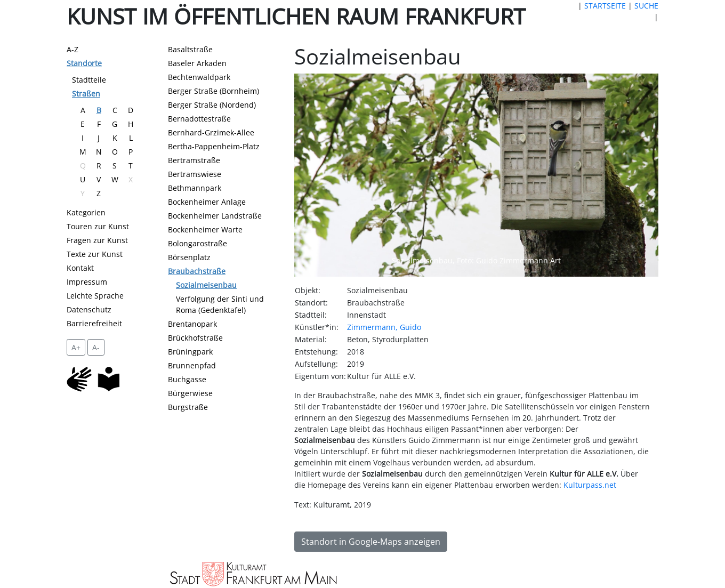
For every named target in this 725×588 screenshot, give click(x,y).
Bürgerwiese (190, 393)
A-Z (72, 49)
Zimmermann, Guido (384, 327)
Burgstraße (188, 407)
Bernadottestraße (199, 119)
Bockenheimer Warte (205, 229)
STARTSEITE (605, 6)
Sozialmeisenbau (206, 285)
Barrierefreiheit (94, 323)
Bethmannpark (195, 188)
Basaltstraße (190, 49)
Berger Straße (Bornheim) (214, 91)
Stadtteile (89, 80)
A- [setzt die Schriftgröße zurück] (96, 347)
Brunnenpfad (192, 365)
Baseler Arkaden (197, 63)
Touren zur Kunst (98, 226)
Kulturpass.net (590, 485)
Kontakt (80, 268)
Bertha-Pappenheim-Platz (214, 146)
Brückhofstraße (195, 338)
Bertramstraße (194, 160)
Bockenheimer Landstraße (215, 216)
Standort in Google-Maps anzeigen (371, 542)
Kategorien (86, 212)
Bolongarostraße (198, 243)
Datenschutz (89, 309)
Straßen (86, 94)
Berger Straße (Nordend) (212, 105)
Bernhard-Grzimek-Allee (211, 132)
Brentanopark (192, 324)
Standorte (84, 63)
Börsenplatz (189, 257)
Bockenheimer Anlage (207, 202)
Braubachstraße (197, 271)
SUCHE (646, 6)
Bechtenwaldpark (199, 77)
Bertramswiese (195, 174)
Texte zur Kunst (95, 254)
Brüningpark (190, 352)
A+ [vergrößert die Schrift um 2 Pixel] (76, 347)
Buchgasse (187, 379)
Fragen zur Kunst (97, 240)
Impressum (87, 282)
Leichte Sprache (95, 296)
